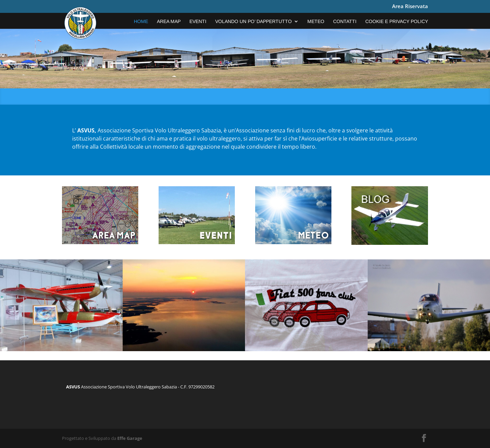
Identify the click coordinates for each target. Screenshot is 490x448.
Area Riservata (410, 7)
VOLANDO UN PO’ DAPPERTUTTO (253, 22)
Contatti (345, 22)
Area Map (169, 22)
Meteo (316, 22)
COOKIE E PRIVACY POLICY (397, 22)
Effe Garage (130, 438)
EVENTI (198, 22)
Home (141, 22)
